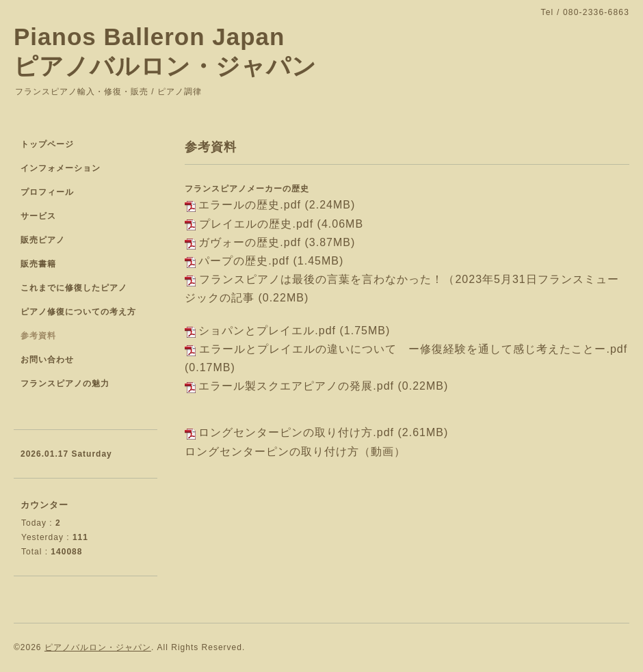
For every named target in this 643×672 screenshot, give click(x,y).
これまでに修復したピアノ (74, 288)
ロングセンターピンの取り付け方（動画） (295, 452)
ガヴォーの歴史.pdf (250, 242)
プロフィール (47, 192)
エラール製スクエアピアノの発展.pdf (296, 386)
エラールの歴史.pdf (250, 205)
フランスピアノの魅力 (65, 384)
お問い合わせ (47, 360)
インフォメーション (61, 168)
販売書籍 (38, 264)
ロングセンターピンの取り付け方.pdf (296, 432)
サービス (38, 216)
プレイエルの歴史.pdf (256, 224)
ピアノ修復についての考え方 (78, 312)
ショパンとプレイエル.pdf (267, 331)
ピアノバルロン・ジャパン (98, 647)
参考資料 (38, 336)
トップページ (47, 144)
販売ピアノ (43, 240)
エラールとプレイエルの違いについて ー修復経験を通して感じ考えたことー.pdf (413, 349)
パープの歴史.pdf (244, 261)
